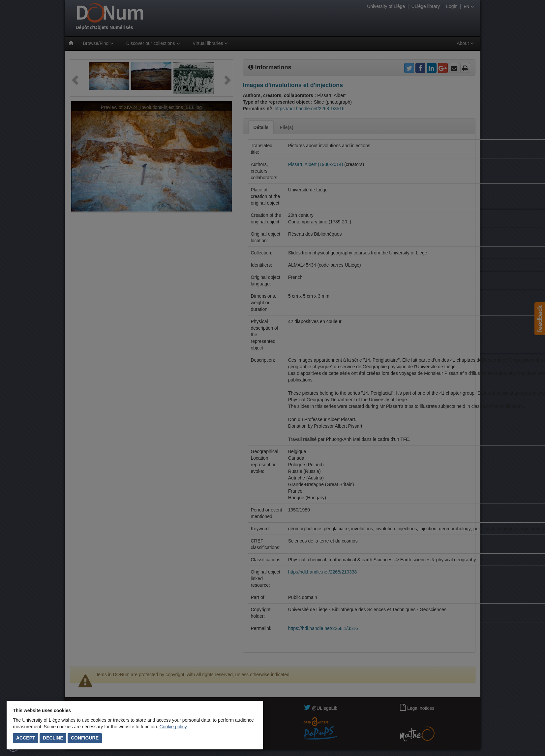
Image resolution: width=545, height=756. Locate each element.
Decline (53, 738)
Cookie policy (173, 727)
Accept (26, 738)
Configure (85, 738)
